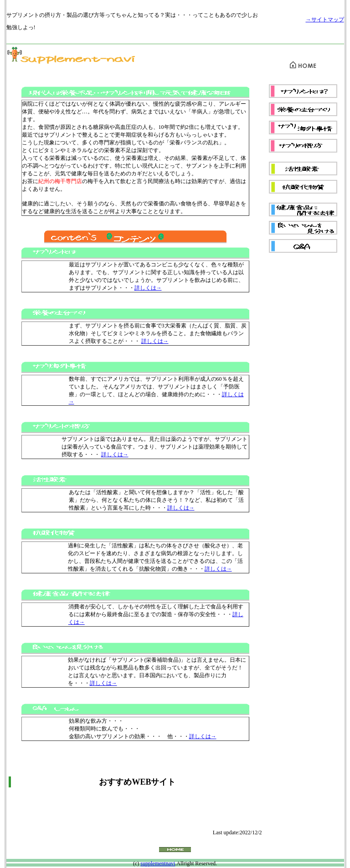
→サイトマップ (325, 20)
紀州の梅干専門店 (60, 181)
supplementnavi (158, 863)
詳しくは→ (148, 288)
